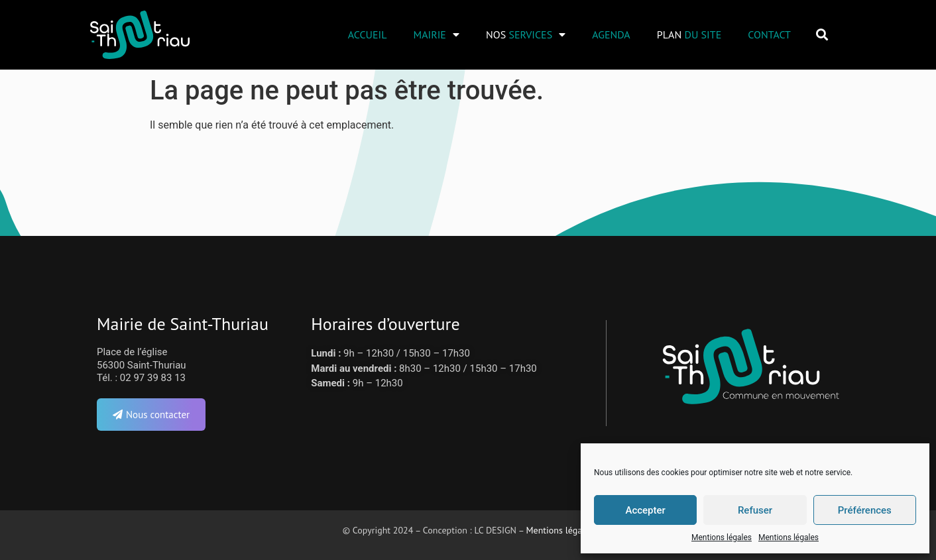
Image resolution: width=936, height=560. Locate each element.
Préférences (865, 510)
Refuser (755, 510)
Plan (689, 34)
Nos (526, 34)
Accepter (645, 510)
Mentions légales (722, 537)
